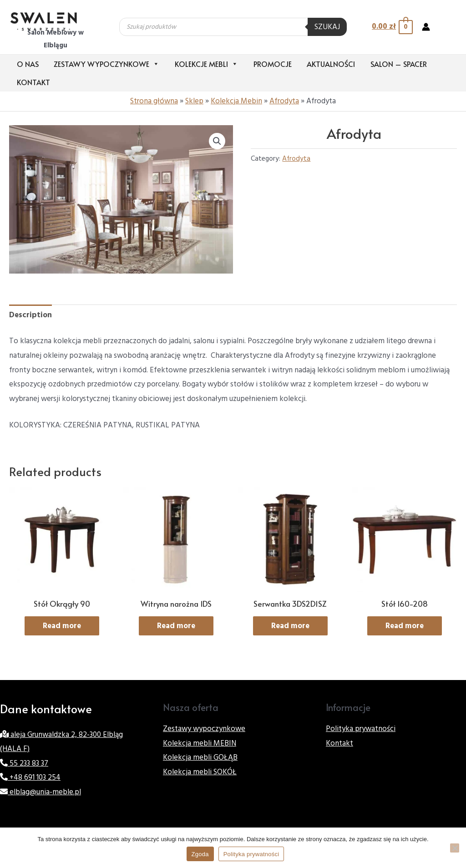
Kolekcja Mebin (236, 101)
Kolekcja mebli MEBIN (200, 743)
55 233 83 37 (24, 763)
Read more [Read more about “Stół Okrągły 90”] (62, 626)
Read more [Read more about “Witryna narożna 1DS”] (176, 626)
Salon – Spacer (399, 64)
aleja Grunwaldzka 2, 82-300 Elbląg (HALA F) (61, 742)
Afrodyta (284, 101)
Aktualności (331, 64)
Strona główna (154, 101)
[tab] (30, 316)
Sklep (194, 101)
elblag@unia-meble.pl (41, 792)
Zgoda (200, 854)
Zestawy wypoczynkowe (106, 64)
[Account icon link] (426, 27)
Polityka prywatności (361, 729)
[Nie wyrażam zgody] (455, 848)
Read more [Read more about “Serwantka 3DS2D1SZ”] (290, 626)
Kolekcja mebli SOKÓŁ (200, 772)
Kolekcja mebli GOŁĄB (200, 757)
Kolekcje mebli (206, 64)
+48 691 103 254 (30, 777)
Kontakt (33, 82)
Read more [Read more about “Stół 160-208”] (405, 626)
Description (30, 315)
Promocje (273, 64)
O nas (28, 64)
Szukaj (327, 27)
